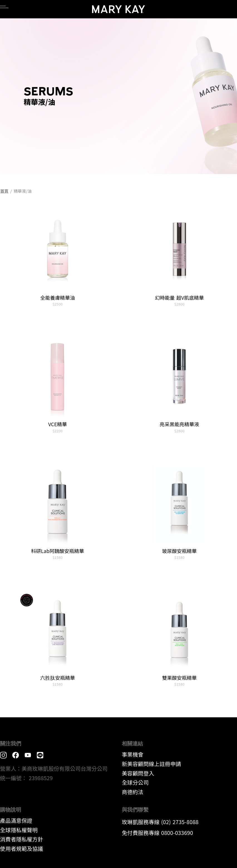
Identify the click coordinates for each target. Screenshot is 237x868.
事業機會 (133, 754)
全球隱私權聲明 (19, 830)
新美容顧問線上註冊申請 (151, 764)
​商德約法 (133, 792)
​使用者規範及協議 (22, 849)
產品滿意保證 (16, 820)
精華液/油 (23, 191)
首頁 (4, 191)
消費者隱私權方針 (22, 839)
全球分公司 (135, 782)
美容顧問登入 (138, 773)
